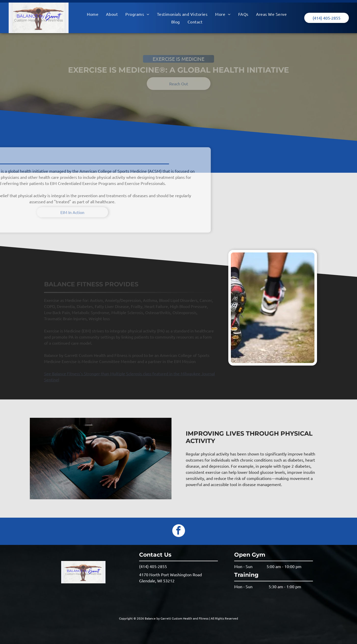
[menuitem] (93, 14)
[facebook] (179, 531)
